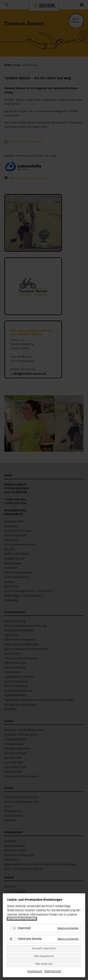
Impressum (35, 971)
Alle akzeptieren (44, 956)
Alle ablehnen (44, 964)
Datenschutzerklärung (22, 919)
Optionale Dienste (30, 939)
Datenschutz (53, 971)
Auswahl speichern (44, 948)
